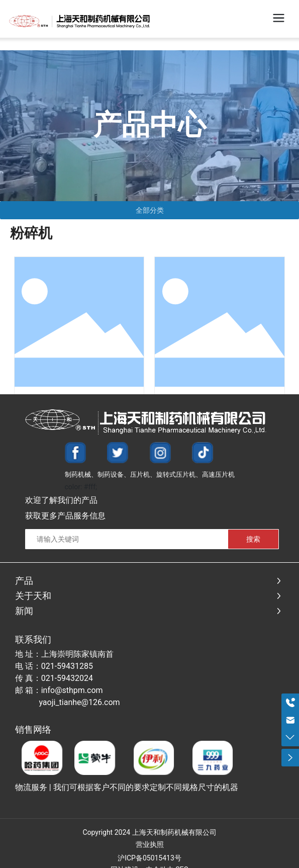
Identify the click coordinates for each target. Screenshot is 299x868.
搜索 (253, 539)
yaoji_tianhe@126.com (79, 702)
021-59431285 (67, 666)
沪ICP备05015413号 (149, 858)
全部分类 (150, 210)
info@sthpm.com (72, 690)
